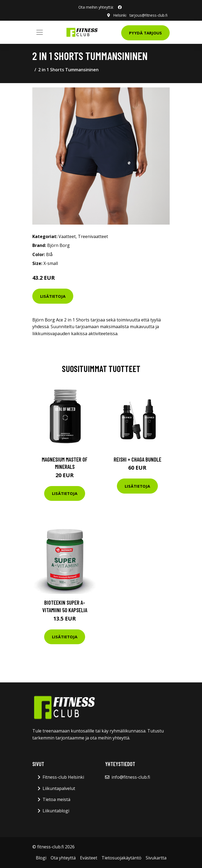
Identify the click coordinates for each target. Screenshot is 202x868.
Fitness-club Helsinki (63, 777)
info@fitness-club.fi (131, 777)
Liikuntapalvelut (59, 788)
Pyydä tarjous (145, 33)
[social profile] (120, 7)
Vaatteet (67, 236)
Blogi (41, 858)
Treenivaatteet (93, 236)
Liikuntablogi (56, 811)
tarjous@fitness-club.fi (148, 15)
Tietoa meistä (56, 799)
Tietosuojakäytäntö (121, 858)
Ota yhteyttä (63, 858)
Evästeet (89, 858)
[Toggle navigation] (40, 32)
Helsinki (119, 15)
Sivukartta (156, 858)
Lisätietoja (53, 296)
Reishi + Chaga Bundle (137, 459)
